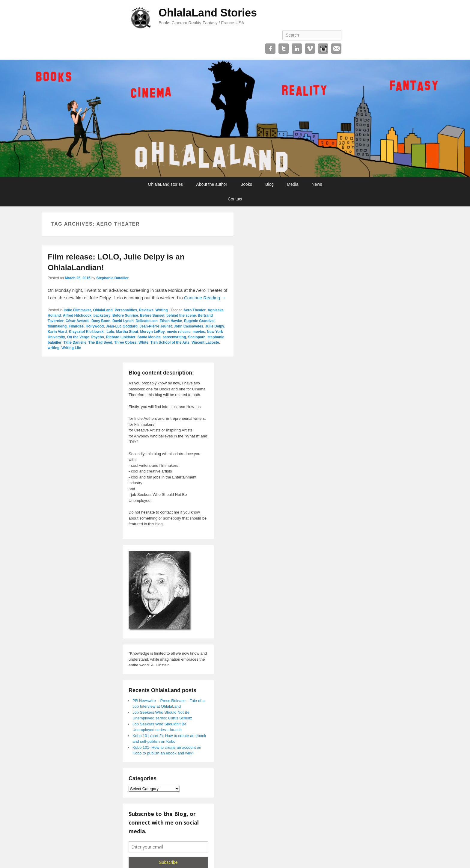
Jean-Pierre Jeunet (156, 326)
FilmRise (76, 326)
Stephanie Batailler (112, 278)
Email (336, 49)
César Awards (77, 321)
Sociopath (197, 337)
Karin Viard (57, 332)
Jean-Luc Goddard (122, 326)
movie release (178, 332)
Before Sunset (152, 316)
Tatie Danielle (75, 342)
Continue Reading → (205, 298)
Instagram (323, 49)
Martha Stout (127, 332)
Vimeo (310, 49)
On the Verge (78, 337)
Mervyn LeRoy (153, 332)
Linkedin (297, 49)
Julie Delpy (215, 326)
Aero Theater (195, 310)
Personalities (126, 310)
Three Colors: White (131, 342)
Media (293, 184)
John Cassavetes (189, 326)
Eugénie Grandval (199, 321)
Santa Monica (149, 337)
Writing (162, 310)
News (317, 184)
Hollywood (95, 326)
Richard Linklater (121, 337)
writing (54, 348)
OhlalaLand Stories (208, 13)
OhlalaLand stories (165, 184)
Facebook (270, 49)
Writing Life (71, 348)
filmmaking (57, 326)
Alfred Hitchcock (77, 316)
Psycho (98, 337)
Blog (269, 184)
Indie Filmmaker (77, 310)
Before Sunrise (125, 316)
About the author (212, 184)
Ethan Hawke (171, 321)
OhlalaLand (103, 310)
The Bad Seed (100, 342)
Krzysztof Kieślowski (86, 332)
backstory (102, 316)
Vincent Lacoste (205, 342)
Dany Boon (101, 321)
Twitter (284, 49)
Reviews (146, 310)
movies (199, 332)
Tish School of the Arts (170, 342)
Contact (235, 199)
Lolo (110, 332)
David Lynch (123, 321)
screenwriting (174, 337)
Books (246, 184)
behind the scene (181, 316)
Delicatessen (146, 321)
